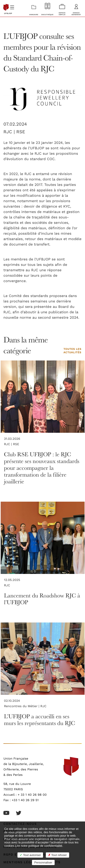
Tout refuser (57, 855)
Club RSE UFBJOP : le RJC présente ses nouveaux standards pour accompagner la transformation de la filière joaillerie (42, 468)
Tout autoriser (30, 855)
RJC (7, 585)
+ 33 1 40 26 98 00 (32, 795)
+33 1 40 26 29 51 (25, 800)
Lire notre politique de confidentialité (39, 846)
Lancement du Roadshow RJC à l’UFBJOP (42, 599)
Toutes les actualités (72, 351)
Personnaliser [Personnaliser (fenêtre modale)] (43, 862)
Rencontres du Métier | (22, 706)
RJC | (10, 132)
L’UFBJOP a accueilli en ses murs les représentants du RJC (40, 719)
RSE (21, 132)
